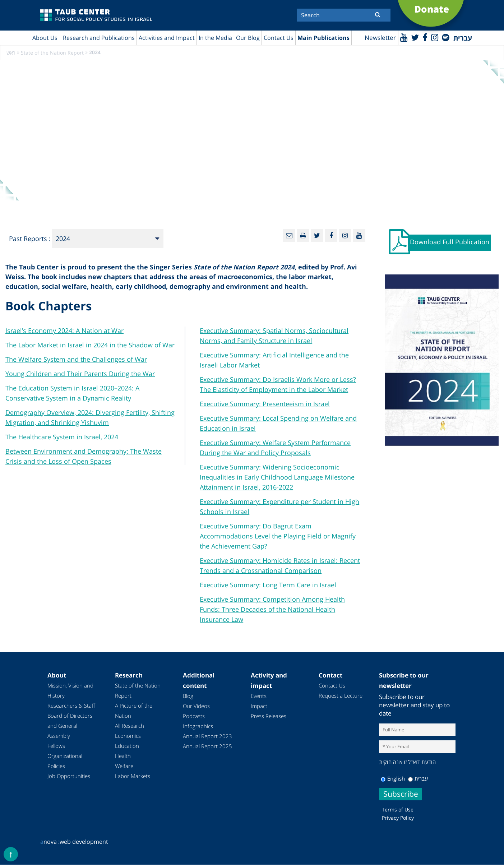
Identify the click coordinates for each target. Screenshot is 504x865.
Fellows (56, 746)
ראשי (10, 53)
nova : (50, 842)
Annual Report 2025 (207, 746)
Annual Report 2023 (207, 736)
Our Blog (248, 38)
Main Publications (323, 38)
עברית (418, 779)
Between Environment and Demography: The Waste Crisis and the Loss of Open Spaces (84, 456)
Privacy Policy (398, 818)
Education (127, 746)
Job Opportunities (69, 776)
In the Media (215, 38)
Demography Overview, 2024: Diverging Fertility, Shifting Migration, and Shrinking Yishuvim (90, 417)
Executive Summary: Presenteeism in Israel (265, 404)
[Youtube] (403, 37)
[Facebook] (424, 37)
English (393, 779)
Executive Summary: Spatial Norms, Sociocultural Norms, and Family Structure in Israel (274, 336)
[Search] (344, 15)
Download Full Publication (450, 242)
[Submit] (378, 14)
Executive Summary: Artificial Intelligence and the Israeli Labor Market (274, 360)
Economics (128, 736)
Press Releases (269, 716)
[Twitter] (414, 37)
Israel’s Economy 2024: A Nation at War (64, 330)
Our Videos (196, 706)
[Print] (303, 236)
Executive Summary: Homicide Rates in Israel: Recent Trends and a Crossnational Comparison (280, 565)
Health (123, 756)
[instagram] (434, 37)
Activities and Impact (167, 38)
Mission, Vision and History (70, 690)
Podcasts (194, 716)
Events (259, 696)
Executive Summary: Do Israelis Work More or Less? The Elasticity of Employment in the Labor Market (278, 384)
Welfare (124, 766)
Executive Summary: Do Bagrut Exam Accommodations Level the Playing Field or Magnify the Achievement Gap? (278, 536)
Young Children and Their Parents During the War (80, 374)
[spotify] (445, 37)
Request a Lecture (341, 695)
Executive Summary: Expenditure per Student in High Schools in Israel (279, 506)
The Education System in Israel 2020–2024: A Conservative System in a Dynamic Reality (72, 393)
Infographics (198, 726)
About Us (45, 38)
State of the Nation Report (52, 53)
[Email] (289, 236)
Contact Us (279, 38)
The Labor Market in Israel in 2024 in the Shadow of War (90, 345)
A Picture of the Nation (134, 711)
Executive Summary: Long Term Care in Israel (268, 585)
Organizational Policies (65, 761)
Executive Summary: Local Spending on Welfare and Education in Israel (278, 423)
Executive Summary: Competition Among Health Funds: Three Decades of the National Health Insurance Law (272, 609)
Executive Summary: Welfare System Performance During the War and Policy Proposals (275, 448)
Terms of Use (398, 810)
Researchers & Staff (71, 706)
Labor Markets (133, 776)
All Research (130, 726)
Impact (259, 706)
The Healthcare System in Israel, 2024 (62, 437)
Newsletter (379, 38)
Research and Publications (99, 38)
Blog (188, 696)
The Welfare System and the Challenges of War (76, 359)
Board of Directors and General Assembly (70, 726)
